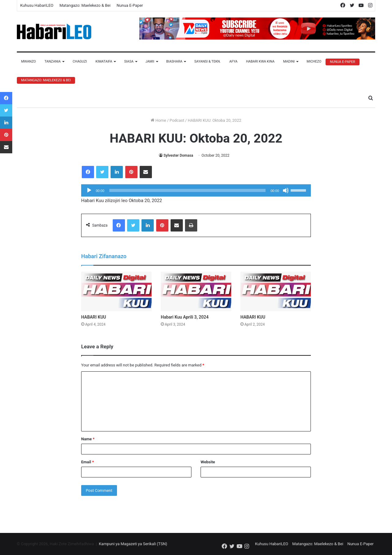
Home (158, 120)
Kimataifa (104, 61)
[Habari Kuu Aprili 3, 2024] (196, 292)
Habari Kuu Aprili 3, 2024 (185, 317)
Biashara (174, 61)
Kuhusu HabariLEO (37, 5)
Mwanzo (28, 61)
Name (88, 439)
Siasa (129, 61)
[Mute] (286, 190)
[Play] (89, 190)
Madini (289, 61)
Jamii (150, 61)
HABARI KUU (94, 317)
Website (208, 462)
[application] (196, 190)
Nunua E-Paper (130, 5)
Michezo (314, 61)
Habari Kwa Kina (260, 61)
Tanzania (53, 61)
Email (88, 462)
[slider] (188, 190)
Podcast (177, 120)
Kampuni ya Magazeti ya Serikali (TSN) (133, 544)
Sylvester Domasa (178, 155)
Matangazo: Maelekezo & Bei (85, 5)
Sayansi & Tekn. (207, 61)
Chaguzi (80, 61)
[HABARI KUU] (116, 292)
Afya (234, 61)
